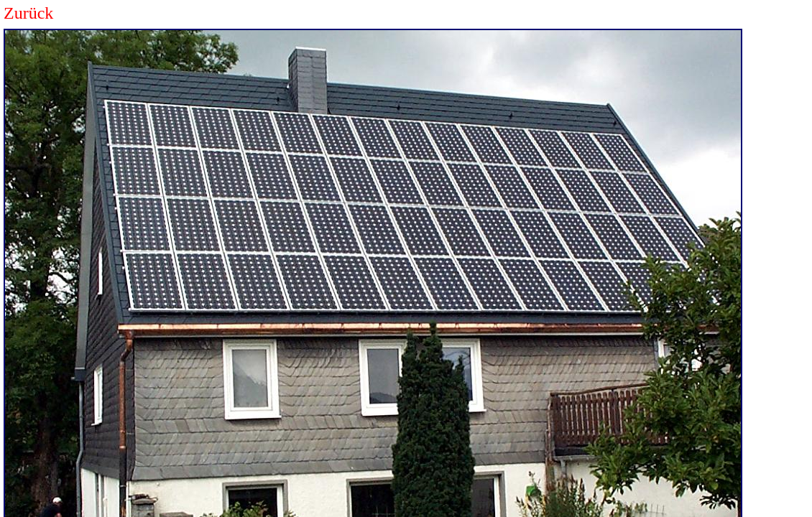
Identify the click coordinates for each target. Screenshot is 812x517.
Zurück (28, 13)
